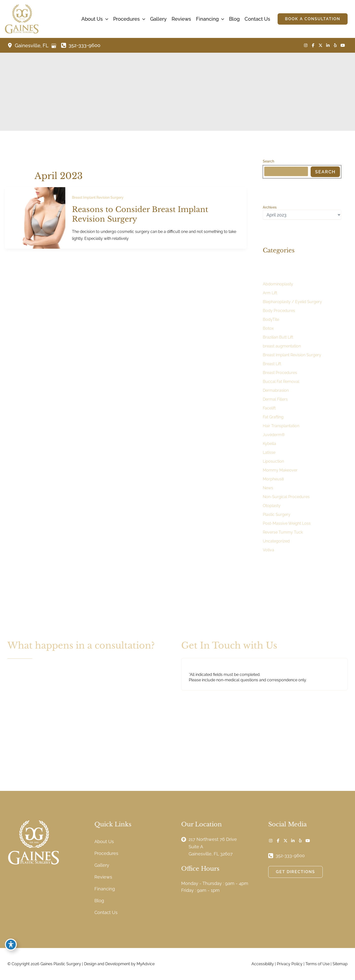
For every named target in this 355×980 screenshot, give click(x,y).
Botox (268, 328)
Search (268, 161)
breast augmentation (282, 346)
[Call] (81, 45)
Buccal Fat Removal (281, 382)
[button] (106, 19)
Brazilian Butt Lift (278, 337)
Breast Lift (272, 364)
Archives (270, 207)
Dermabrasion (276, 390)
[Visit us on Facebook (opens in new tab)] (313, 45)
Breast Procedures (280, 373)
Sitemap (340, 964)
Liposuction (273, 461)
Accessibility (263, 964)
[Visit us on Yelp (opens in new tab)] (335, 45)
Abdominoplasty (278, 284)
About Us (104, 841)
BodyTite (271, 319)
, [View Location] (32, 46)
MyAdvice (146, 964)
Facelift (269, 408)
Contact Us (106, 912)
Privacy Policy (290, 964)
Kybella (269, 444)
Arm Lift (270, 293)
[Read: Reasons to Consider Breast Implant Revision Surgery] (35, 218)
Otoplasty (272, 506)
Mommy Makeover (280, 470)
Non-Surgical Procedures (286, 497)
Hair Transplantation (281, 426)
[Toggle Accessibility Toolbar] (11, 945)
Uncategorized (276, 541)
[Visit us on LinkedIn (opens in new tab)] (328, 45)
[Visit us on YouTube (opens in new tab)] (343, 45)
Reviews (103, 877)
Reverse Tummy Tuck (283, 532)
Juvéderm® (274, 435)
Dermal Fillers (275, 399)
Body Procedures (279, 311)
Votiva (268, 550)
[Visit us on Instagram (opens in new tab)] (306, 45)
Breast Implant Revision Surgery (98, 197)
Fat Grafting (273, 417)
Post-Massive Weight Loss (287, 523)
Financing (105, 889)
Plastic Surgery (277, 514)
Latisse (269, 452)
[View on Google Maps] (54, 46)
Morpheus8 (273, 479)
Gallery (102, 865)
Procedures (106, 853)
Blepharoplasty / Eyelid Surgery (292, 302)
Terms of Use (318, 964)
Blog (99, 901)
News (268, 488)
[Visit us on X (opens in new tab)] (320, 45)
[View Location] (11, 45)
